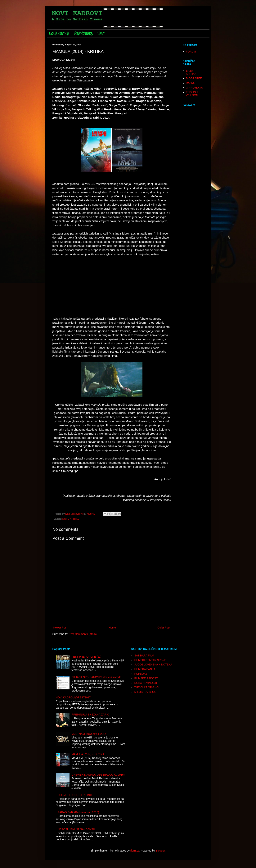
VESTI (102, 34)
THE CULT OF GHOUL (148, 687)
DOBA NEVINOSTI (146, 683)
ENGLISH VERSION (192, 94)
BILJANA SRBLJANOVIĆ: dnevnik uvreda (97, 677)
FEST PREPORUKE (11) (87, 657)
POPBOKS (141, 674)
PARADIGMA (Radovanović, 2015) (78, 812)
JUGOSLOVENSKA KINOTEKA (153, 665)
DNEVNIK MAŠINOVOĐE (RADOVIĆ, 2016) (98, 775)
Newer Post (60, 628)
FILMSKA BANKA (145, 669)
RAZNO (191, 83)
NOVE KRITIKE (59, 34)
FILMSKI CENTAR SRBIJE (150, 660)
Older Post (164, 628)
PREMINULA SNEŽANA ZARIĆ (90, 715)
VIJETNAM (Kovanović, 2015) (89, 734)
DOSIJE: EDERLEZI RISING (75, 795)
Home (112, 628)
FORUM (191, 52)
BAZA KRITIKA (191, 72)
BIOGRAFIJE (194, 78)
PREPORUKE (83, 34)
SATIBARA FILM (144, 656)
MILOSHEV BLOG (145, 692)
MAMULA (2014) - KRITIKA (88, 754)
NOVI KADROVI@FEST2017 (73, 697)
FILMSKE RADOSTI (146, 678)
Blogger (160, 851)
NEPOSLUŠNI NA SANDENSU (76, 829)
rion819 (135, 851)
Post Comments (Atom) (83, 634)
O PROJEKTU (194, 88)
